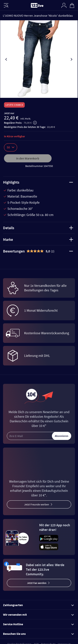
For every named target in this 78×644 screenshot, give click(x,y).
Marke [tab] (38, 239)
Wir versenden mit (38, 615)
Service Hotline (38, 624)
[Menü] (6, 5)
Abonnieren (62, 436)
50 (11, 147)
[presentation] (6, 59)
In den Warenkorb (28, 158)
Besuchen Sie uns (38, 634)
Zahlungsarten (38, 605)
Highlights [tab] (38, 182)
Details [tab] (38, 228)
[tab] (39, 251)
